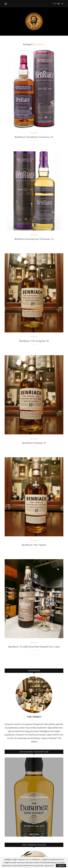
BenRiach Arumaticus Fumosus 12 (34, 239)
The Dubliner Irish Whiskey (34, 797)
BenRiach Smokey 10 (34, 443)
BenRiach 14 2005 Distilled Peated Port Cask (34, 647)
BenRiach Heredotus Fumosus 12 (34, 137)
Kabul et (61, 866)
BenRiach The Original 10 (34, 341)
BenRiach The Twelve (34, 545)
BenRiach (34, 133)
